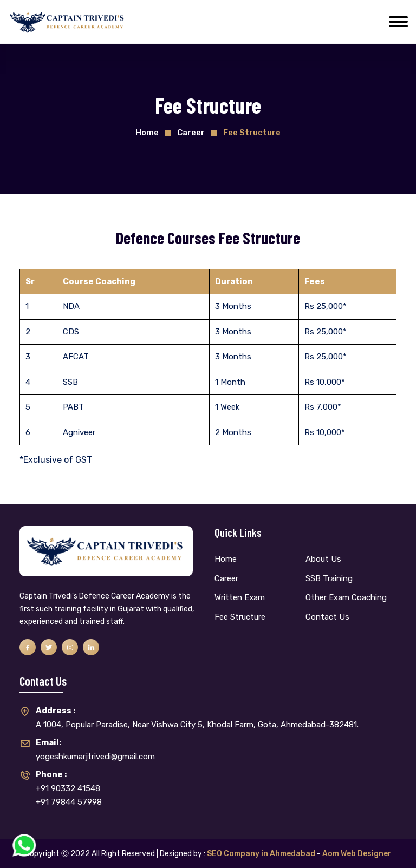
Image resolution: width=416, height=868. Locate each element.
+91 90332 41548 (68, 781)
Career (226, 578)
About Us (323, 559)
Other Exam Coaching (346, 597)
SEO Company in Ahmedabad (261, 854)
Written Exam (240, 597)
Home (147, 133)
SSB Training (329, 578)
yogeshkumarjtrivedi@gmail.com (95, 749)
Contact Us (327, 617)
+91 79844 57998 (69, 802)
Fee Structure (240, 617)
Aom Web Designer (357, 854)
